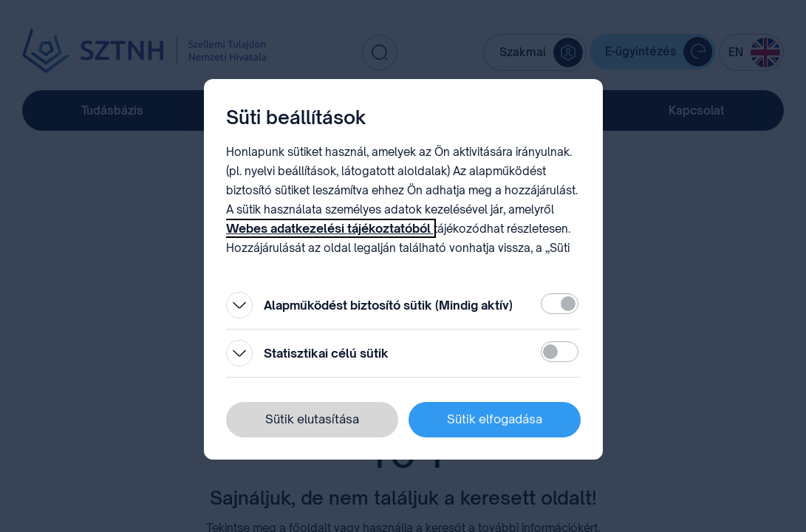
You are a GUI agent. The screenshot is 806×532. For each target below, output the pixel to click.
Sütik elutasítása (312, 419)
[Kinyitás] (239, 305)
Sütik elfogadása (495, 419)
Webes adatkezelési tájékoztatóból (330, 228)
